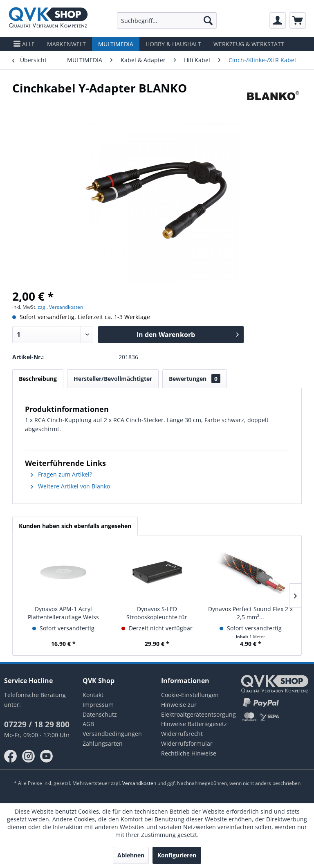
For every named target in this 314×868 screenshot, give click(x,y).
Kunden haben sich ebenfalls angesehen (75, 526)
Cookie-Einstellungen (190, 695)
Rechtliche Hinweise (189, 753)
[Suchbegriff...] (167, 20)
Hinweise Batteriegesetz (194, 724)
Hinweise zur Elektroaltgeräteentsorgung (196, 709)
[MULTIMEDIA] (116, 44)
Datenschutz (100, 714)
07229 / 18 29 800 (37, 724)
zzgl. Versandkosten (60, 307)
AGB (88, 724)
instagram (29, 756)
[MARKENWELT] (66, 44)
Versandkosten (139, 783)
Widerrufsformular (187, 743)
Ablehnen (131, 855)
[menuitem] (167, 20)
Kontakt (93, 695)
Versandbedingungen (112, 734)
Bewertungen (195, 379)
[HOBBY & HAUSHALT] (173, 44)
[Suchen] (208, 20)
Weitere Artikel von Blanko (70, 486)
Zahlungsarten (103, 743)
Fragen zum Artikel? (61, 474)
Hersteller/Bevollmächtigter (113, 379)
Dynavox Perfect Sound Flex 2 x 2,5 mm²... (250, 613)
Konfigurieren (177, 855)
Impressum (98, 705)
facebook (11, 756)
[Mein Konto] (278, 20)
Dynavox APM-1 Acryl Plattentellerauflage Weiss (63, 613)
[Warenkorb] (298, 20)
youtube (47, 756)
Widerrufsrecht (182, 734)
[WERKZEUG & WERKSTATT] (249, 44)
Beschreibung (38, 379)
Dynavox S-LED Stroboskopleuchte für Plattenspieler (157, 613)
